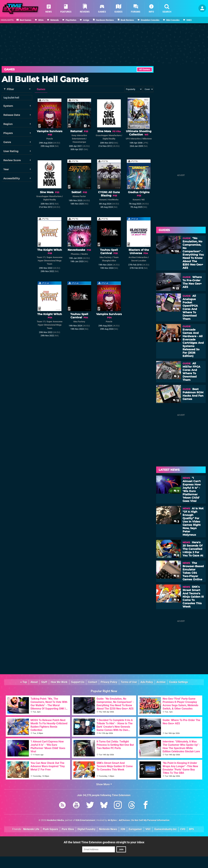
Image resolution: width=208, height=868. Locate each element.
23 (176, 288)
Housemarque (79, 142)
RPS (191, 829)
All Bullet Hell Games (45, 79)
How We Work (59, 682)
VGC (148, 829)
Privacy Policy (109, 682)
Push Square (51, 829)
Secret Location (139, 261)
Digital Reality (109, 139)
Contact (93, 682)
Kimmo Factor (79, 196)
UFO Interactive (133, 139)
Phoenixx (75, 254)
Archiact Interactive (138, 257)
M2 (143, 200)
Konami (103, 200)
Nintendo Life (31, 829)
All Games (145, 69)
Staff (44, 682)
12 (176, 400)
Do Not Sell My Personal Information (150, 820)
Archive (161, 682)
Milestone (147, 139)
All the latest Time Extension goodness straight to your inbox (104, 842)
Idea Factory (105, 257)
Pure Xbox (68, 829)
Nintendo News (108, 829)
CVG (183, 829)
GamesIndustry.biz (165, 829)
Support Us (78, 682)
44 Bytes (112, 820)
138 (175, 251)
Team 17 (41, 257)
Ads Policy (147, 682)
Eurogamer (135, 829)
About (34, 682)
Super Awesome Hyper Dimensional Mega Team (50, 261)
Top (24, 682)
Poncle (50, 139)
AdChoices (124, 820)
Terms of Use (129, 682)
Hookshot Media (55, 820)
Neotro (85, 254)
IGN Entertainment (85, 820)
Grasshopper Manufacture (108, 135)
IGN (123, 829)
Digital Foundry (87, 829)
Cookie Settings (179, 682)
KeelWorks (113, 200)
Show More (104, 784)
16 (176, 309)
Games (9, 69)
